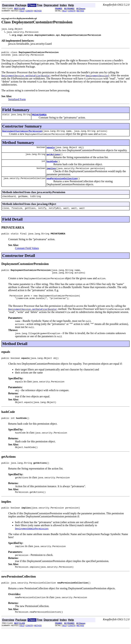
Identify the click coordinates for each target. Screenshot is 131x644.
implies (51, 173)
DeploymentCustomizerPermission (22, 133)
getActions (53, 158)
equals (51, 150)
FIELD (22, 11)
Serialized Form (17, 101)
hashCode (52, 165)
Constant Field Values (27, 255)
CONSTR (29, 11)
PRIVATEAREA (39, 117)
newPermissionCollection (62, 183)
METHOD (38, 11)
